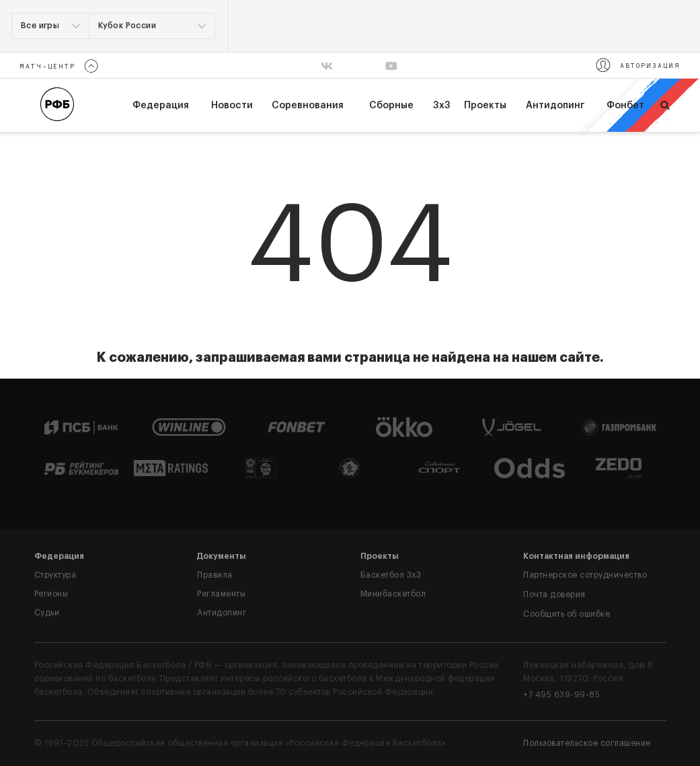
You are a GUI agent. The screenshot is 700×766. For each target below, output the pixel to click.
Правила (215, 575)
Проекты (485, 106)
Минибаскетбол (393, 594)
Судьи (47, 613)
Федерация (59, 556)
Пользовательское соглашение (587, 743)
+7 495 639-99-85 (561, 695)
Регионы (51, 594)
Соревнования (308, 106)
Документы (222, 556)
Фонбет (625, 106)
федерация (161, 106)
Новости (232, 106)
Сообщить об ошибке (567, 614)
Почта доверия (554, 595)
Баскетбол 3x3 (391, 575)
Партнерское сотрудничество (585, 575)
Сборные (391, 106)
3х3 (442, 106)
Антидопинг (555, 106)
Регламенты (221, 594)
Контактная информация (576, 556)
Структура (55, 575)
